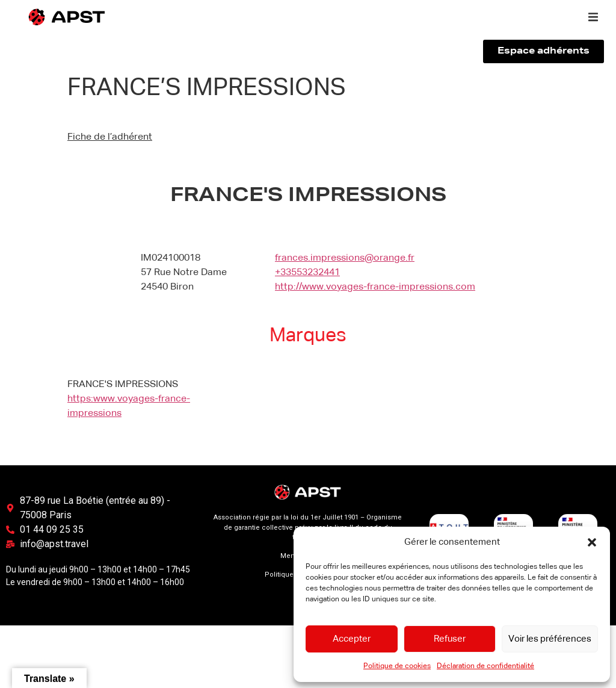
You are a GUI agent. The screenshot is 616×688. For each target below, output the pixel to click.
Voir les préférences (550, 639)
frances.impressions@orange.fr (345, 258)
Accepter (352, 639)
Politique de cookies (397, 666)
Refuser (450, 639)
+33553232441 (307, 273)
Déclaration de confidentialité (485, 666)
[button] (592, 542)
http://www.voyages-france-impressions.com (375, 287)
